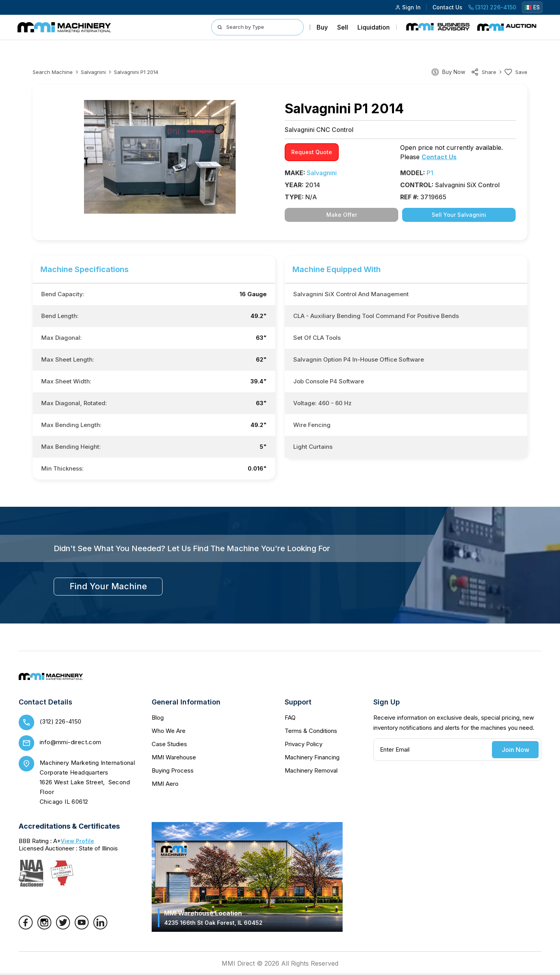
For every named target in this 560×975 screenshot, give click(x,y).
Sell (343, 27)
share (484, 72)
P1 (430, 173)
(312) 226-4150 (492, 7)
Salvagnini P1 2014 (136, 72)
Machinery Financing (312, 757)
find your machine (108, 586)
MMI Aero (165, 784)
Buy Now (454, 72)
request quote (312, 152)
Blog (158, 718)
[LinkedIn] (100, 927)
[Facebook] (26, 927)
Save (516, 72)
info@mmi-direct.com (71, 742)
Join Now (515, 750)
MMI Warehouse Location (213, 918)
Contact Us (447, 7)
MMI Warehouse (174, 757)
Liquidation (374, 27)
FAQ (290, 718)
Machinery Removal (311, 770)
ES (532, 7)
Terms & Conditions (311, 731)
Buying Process (173, 770)
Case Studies (169, 744)
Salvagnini (93, 72)
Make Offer (342, 215)
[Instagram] (44, 927)
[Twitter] (63, 927)
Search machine (53, 72)
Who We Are (169, 731)
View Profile (77, 841)
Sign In (408, 7)
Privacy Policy (304, 744)
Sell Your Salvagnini (459, 215)
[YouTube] (82, 927)
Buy (322, 27)
